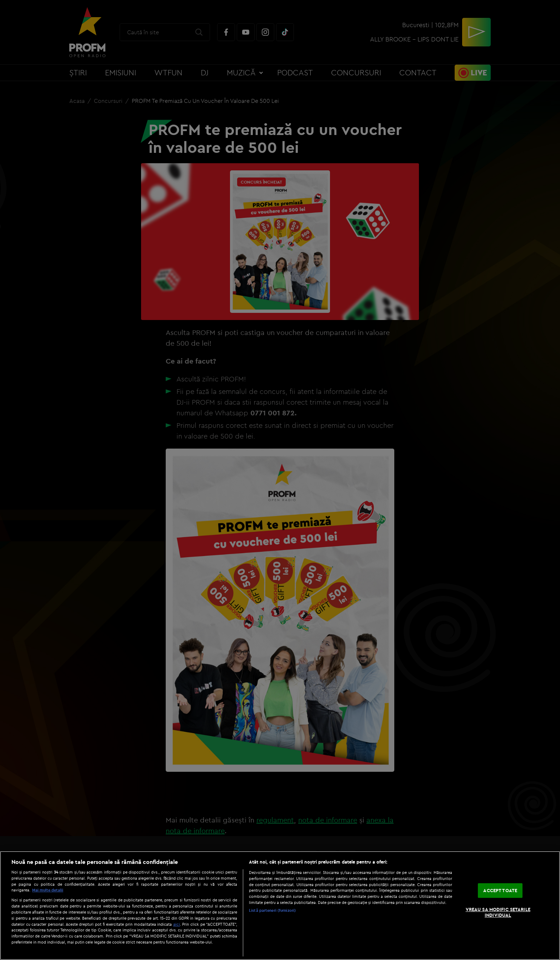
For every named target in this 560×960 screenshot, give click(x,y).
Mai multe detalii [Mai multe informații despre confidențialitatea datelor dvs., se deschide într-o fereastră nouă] (48, 890)
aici (177, 924)
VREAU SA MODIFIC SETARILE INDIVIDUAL (498, 912)
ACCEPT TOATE (500, 890)
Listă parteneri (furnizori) (272, 910)
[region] (280, 906)
